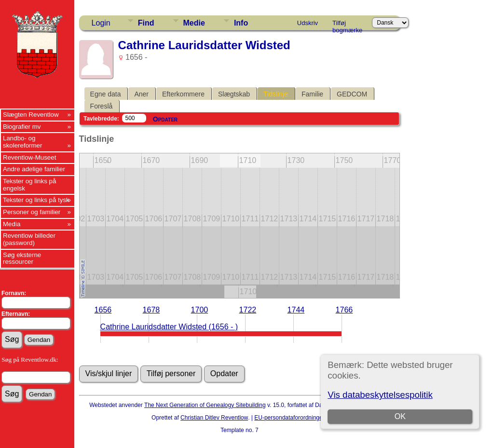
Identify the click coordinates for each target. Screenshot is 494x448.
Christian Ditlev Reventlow (214, 418)
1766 (344, 310)
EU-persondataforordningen (290, 418)
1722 (248, 310)
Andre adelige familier (34, 169)
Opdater (165, 119)
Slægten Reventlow (31, 115)
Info (241, 23)
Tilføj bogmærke (347, 25)
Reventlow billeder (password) (29, 239)
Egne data (106, 94)
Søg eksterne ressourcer (22, 258)
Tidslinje (276, 94)
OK (400, 416)
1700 (200, 310)
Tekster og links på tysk (36, 200)
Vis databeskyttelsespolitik (380, 395)
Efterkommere (183, 94)
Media (12, 224)
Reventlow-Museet (29, 157)
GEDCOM (352, 94)
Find (146, 23)
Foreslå (102, 106)
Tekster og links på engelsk (29, 185)
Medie (194, 23)
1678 (151, 310)
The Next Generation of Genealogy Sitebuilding (205, 405)
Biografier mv (22, 127)
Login (101, 23)
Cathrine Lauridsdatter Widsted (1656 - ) (169, 327)
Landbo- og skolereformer (22, 142)
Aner (141, 94)
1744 (296, 310)
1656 (103, 310)
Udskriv (308, 23)
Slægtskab (234, 94)
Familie (312, 94)
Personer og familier (32, 212)
